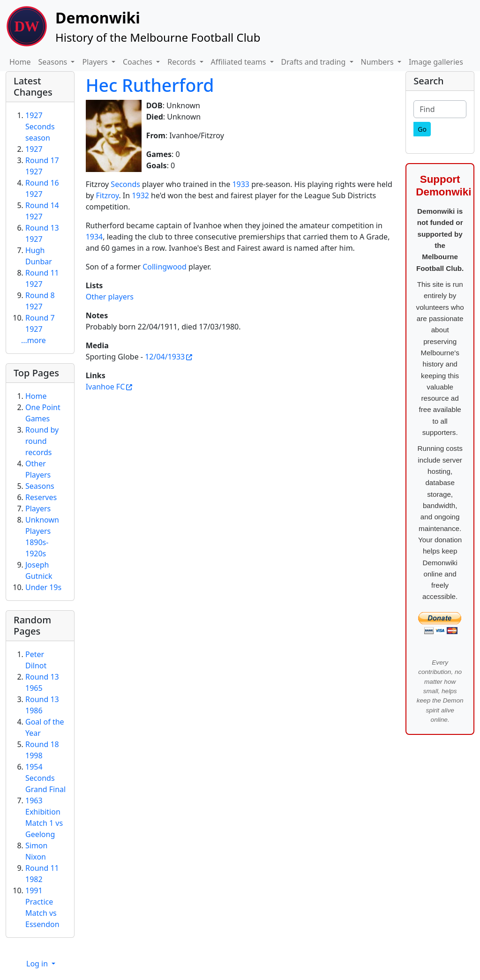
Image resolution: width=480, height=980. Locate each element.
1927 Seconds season (40, 127)
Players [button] (96, 62)
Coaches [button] (139, 62)
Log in (38, 964)
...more (34, 340)
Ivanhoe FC (105, 387)
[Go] (422, 129)
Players (38, 509)
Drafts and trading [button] (315, 62)
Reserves (41, 497)
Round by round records (42, 441)
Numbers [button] (378, 62)
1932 (140, 195)
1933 (241, 184)
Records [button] (182, 62)
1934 (94, 237)
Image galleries (436, 62)
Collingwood (165, 267)
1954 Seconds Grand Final (45, 778)
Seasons (40, 486)
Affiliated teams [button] (240, 62)
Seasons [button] (54, 62)
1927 (34, 149)
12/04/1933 (165, 357)
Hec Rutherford (150, 85)
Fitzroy (108, 195)
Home (20, 62)
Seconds (125, 184)
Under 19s (43, 587)
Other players (110, 297)
